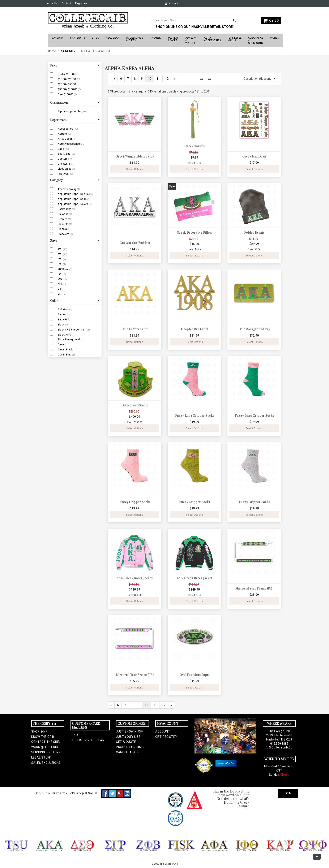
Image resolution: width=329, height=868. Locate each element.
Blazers (63, 229)
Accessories (66, 129)
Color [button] (75, 301)
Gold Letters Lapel (135, 329)
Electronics (65, 169)
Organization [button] (75, 102)
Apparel (63, 134)
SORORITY (68, 51)
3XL (60, 254)
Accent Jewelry (67, 189)
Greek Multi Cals (254, 156)
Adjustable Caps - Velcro (73, 204)
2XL (60, 249)
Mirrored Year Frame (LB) (135, 675)
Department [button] (75, 120)
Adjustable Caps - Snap (72, 199)
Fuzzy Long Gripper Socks (195, 416)
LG (60, 274)
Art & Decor (65, 139)
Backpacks (65, 209)
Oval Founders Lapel (195, 675)
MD (60, 279)
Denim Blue (65, 355)
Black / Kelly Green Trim (72, 330)
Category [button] (75, 180)
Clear (61, 344)
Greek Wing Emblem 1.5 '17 (135, 156)
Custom (63, 159)
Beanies (63, 219)
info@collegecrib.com (279, 747)
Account (172, 4)
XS (60, 289)
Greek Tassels (195, 146)
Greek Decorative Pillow (195, 232)
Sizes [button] (75, 240)
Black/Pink (65, 335)
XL (60, 294)
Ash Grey (63, 309)
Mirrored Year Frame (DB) (255, 588)
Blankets (63, 224)
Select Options (135, 169)
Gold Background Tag (254, 329)
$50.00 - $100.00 (68, 89)
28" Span (63, 269)
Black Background (69, 339)
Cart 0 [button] (271, 20)
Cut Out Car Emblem (135, 243)
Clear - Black (66, 349)
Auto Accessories (69, 144)
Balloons (63, 214)
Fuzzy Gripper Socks (135, 502)
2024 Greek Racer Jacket (135, 578)
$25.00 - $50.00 (67, 84)
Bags (61, 149)
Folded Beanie (254, 232)
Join (288, 793)
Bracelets (64, 234)
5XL (60, 264)
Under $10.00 (66, 74)
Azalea (62, 314)
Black (61, 325)
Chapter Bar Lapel (195, 329)
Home (52, 51)
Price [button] (75, 65)
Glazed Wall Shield (135, 405)
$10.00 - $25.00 (67, 79)
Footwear (64, 174)
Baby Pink (64, 319)
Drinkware (64, 164)
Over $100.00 (66, 94)
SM (60, 284)
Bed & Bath (65, 154)
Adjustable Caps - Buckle (73, 194)
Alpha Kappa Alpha (70, 111)
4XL (60, 259)
